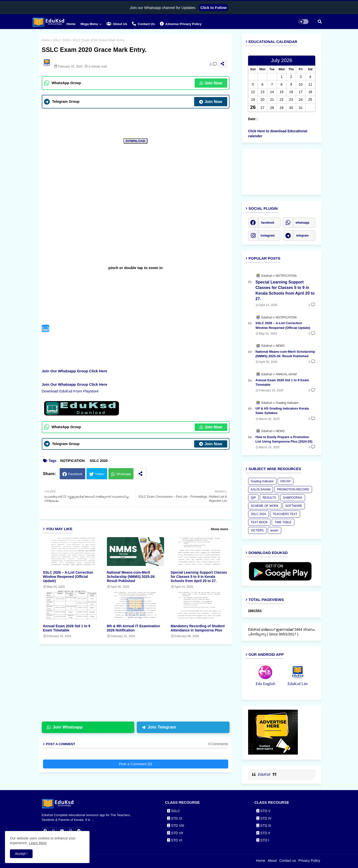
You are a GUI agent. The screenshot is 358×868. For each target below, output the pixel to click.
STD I (263, 840)
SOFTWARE (294, 506)
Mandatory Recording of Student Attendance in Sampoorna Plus (198, 628)
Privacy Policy (309, 861)
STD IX (175, 818)
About (272, 861)
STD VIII (176, 826)
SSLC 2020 (61, 40)
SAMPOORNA (293, 498)
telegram (302, 236)
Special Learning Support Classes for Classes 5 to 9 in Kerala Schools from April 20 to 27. (199, 577)
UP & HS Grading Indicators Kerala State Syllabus (282, 411)
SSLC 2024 (258, 514)
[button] (320, 22)
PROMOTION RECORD (293, 489)
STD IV (264, 818)
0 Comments (218, 744)
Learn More (38, 843)
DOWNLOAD (135, 141)
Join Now (211, 83)
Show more (219, 529)
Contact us (143, 24)
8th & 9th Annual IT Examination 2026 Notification (134, 628)
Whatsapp (124, 474)
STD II (263, 833)
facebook (268, 223)
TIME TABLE (283, 522)
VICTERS (257, 530)
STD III (264, 826)
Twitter (100, 474)
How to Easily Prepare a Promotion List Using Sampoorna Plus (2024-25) (284, 439)
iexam (274, 530)
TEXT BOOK (259, 522)
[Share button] (140, 474)
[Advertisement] (139, 685)
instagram (268, 236)
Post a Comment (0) (135, 764)
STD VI (175, 840)
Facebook (75, 474)
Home (71, 24)
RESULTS (269, 498)
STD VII (175, 833)
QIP (253, 498)
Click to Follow (214, 8)
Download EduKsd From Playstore (70, 391)
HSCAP (286, 481)
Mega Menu (89, 24)
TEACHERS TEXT (285, 514)
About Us (117, 24)
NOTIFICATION (72, 461)
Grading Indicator (262, 481)
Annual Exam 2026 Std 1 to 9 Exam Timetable (67, 628)
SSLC (174, 811)
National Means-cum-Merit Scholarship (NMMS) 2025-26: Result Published (131, 577)
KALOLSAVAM (261, 489)
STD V (263, 811)
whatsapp (302, 223)
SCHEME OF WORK (265, 506)
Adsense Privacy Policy (181, 24)
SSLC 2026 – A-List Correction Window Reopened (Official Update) (68, 577)
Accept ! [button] (21, 854)
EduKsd (264, 774)
